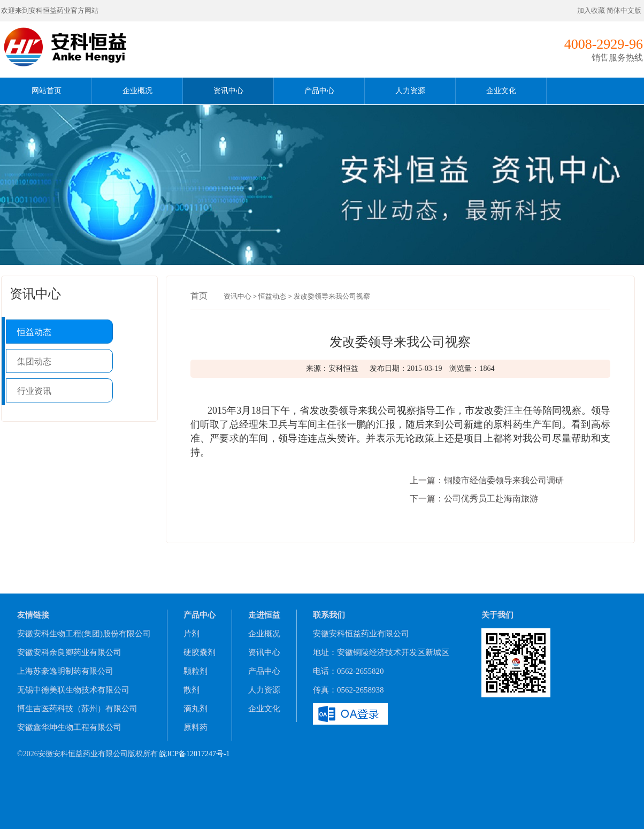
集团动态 (34, 362)
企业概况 (137, 91)
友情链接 (33, 615)
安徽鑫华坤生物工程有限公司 (69, 727)
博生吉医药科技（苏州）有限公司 (77, 709)
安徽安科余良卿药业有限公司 (69, 652)
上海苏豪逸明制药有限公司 (65, 671)
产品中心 (319, 91)
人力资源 (410, 91)
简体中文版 (625, 10)
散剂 (191, 690)
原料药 (195, 727)
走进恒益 (264, 615)
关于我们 (497, 615)
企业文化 (501, 91)
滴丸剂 (195, 709)
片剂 (191, 634)
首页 (199, 296)
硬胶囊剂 (200, 652)
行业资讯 (34, 391)
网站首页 (47, 91)
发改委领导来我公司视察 (332, 296)
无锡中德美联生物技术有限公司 (73, 690)
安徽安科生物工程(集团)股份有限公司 (84, 634)
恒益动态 (34, 332)
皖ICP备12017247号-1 (194, 754)
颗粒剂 (195, 671)
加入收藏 (591, 10)
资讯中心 (228, 91)
